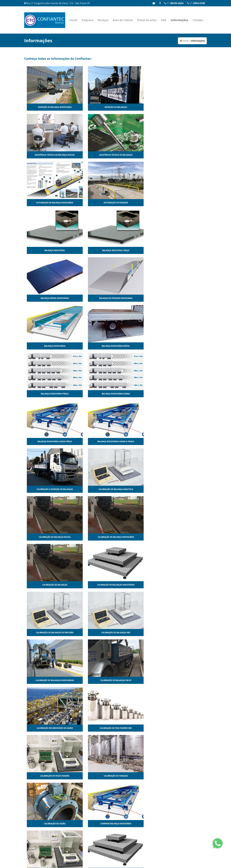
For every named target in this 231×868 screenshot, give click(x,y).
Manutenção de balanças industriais (93, 633)
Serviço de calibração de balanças (184, 824)
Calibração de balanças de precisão (138, 346)
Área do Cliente (123, 20)
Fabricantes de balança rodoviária (93, 585)
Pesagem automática (93, 728)
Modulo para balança (184, 680)
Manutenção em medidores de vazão (184, 633)
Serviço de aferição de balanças (138, 824)
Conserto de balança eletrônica (184, 489)
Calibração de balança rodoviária (184, 298)
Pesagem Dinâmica (138, 728)
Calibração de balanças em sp (93, 394)
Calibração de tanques (93, 441)
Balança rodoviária (138, 203)
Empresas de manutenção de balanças (184, 537)
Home (73, 20)
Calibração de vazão (138, 441)
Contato (198, 20)
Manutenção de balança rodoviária (184, 585)
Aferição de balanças (93, 107)
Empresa (87, 20)
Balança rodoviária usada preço (138, 250)
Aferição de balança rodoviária (47, 107)
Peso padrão (93, 776)
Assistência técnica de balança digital (138, 107)
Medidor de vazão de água (138, 680)
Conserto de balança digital (138, 489)
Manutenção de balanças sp (138, 633)
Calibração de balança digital (138, 298)
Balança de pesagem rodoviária (93, 203)
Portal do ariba (147, 20)
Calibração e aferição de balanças (47, 298)
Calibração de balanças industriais (93, 346)
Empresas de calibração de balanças (138, 537)
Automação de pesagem (93, 155)
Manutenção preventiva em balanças (47, 680)
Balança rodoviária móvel (184, 203)
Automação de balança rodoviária (47, 155)
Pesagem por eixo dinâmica (47, 776)
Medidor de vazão (93, 680)
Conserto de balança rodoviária (47, 537)
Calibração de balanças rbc (184, 346)
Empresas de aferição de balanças (93, 537)
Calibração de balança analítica (93, 298)
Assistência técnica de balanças (184, 107)
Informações (180, 20)
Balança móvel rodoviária (47, 203)
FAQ (164, 20)
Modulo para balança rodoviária (47, 728)
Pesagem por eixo (184, 728)
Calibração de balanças (47, 346)
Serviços (103, 20)
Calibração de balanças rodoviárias (47, 394)
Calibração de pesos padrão (47, 441)
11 (196, 3)
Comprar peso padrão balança (47, 489)
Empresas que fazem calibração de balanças (47, 585)
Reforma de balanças (93, 824)
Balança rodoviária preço (47, 250)
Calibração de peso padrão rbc (184, 394)
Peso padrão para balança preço (184, 776)
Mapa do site (200, 840)
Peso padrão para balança (138, 776)
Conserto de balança (93, 489)
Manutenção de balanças (47, 633)
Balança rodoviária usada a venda (184, 250)
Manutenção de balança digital (138, 585)
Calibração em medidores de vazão (138, 394)
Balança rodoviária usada (93, 250)
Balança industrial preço (184, 155)
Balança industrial (138, 155)
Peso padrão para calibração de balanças (47, 824)
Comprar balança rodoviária (184, 441)
